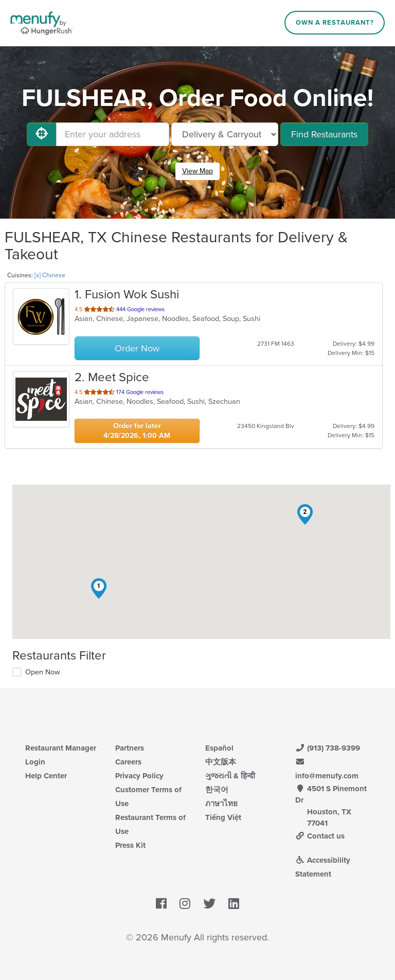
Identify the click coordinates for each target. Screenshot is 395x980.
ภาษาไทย (221, 804)
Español (219, 748)
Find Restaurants (324, 134)
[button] (99, 589)
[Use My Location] (42, 134)
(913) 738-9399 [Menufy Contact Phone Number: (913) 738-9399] (328, 748)
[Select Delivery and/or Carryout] (225, 134)
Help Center (46, 776)
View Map (197, 171)
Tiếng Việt (223, 817)
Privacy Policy (139, 776)
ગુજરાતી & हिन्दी (230, 776)
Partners (130, 748)
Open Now (43, 672)
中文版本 (221, 762)
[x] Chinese (50, 275)
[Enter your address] (113, 134)
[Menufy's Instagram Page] (185, 904)
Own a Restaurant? (335, 23)
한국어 (217, 790)
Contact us (320, 836)
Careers (128, 762)
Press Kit (130, 845)
